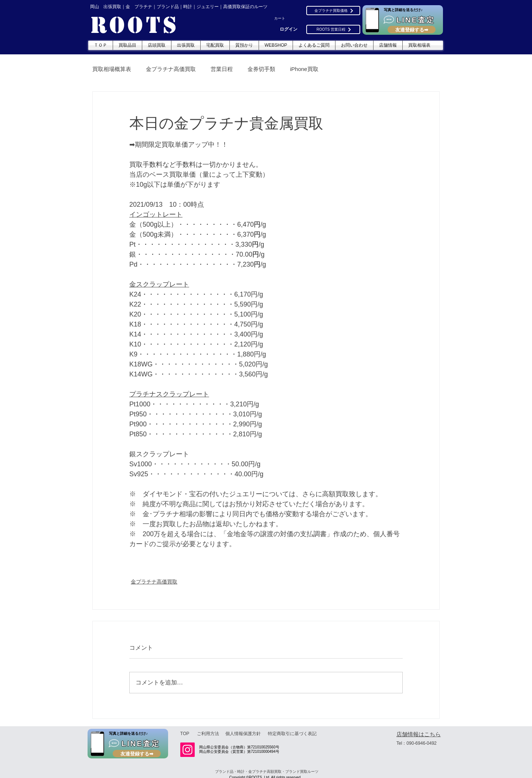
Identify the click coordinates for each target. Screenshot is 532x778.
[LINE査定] (403, 20)
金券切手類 (261, 69)
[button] (283, 18)
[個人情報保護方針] (243, 734)
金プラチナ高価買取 (171, 69)
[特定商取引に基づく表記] (292, 734)
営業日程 (222, 69)
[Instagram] (187, 750)
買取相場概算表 (112, 69)
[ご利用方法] (208, 734)
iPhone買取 (304, 69)
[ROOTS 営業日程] (333, 29)
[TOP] (185, 734)
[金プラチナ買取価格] (333, 11)
